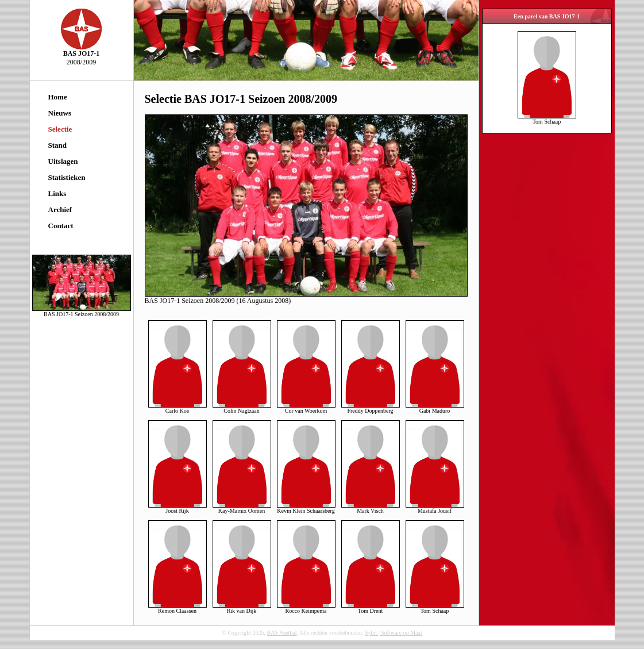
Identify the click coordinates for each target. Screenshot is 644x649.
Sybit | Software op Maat (394, 633)
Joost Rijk (178, 508)
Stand (58, 145)
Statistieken (67, 177)
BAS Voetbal (281, 633)
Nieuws (60, 113)
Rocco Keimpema (306, 608)
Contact (61, 226)
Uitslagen (63, 161)
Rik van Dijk (242, 608)
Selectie (60, 129)
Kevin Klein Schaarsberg (306, 508)
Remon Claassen (178, 608)
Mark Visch (371, 508)
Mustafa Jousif (435, 508)
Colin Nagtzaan (242, 408)
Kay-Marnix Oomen (242, 508)
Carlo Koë (178, 408)
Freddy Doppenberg (371, 408)
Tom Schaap (435, 608)
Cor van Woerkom (306, 408)
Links (57, 193)
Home (58, 97)
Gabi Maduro (435, 408)
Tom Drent (371, 608)
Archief (60, 210)
